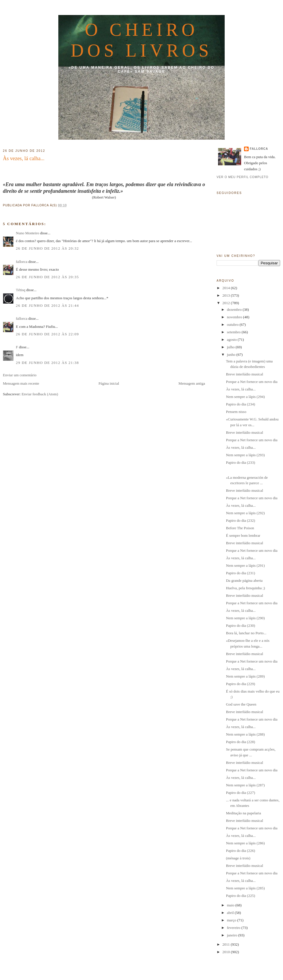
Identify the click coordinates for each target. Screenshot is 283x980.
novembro (235, 317)
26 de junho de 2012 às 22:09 (47, 334)
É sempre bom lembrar (243, 535)
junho (232, 355)
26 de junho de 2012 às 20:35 (47, 277)
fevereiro (234, 928)
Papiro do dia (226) (240, 851)
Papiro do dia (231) (240, 573)
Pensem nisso (236, 412)
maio (231, 905)
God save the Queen (241, 704)
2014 (227, 288)
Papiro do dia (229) (240, 684)
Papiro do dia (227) (240, 793)
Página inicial (109, 383)
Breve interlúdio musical (244, 374)
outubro (233, 325)
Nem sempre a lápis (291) (245, 565)
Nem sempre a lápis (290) (245, 618)
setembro (234, 332)
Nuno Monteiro (28, 233)
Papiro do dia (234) (240, 404)
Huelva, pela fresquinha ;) (245, 588)
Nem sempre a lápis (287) (245, 785)
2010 (227, 952)
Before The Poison (240, 528)
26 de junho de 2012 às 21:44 (47, 305)
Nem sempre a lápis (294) (245, 397)
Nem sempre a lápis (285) (245, 888)
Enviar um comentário (20, 375)
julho (231, 347)
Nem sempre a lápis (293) (245, 455)
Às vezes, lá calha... (24, 158)
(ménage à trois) (239, 858)
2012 (227, 303)
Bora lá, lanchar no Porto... (246, 633)
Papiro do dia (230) (240, 625)
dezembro (235, 309)
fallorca (22, 262)
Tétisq (21, 290)
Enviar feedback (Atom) (40, 394)
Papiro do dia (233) (240, 462)
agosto (232, 340)
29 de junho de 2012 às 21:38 (47, 363)
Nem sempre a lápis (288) (245, 734)
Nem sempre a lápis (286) (245, 843)
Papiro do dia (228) (240, 742)
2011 (227, 944)
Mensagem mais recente (21, 383)
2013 (227, 295)
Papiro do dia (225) (240, 896)
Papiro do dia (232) (240, 520)
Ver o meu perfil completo (243, 177)
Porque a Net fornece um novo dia (252, 382)
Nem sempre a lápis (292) (245, 513)
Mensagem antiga (192, 383)
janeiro (233, 935)
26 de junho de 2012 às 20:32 (47, 248)
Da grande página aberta (244, 580)
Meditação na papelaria (243, 813)
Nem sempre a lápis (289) (245, 676)
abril (231, 913)
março (232, 920)
